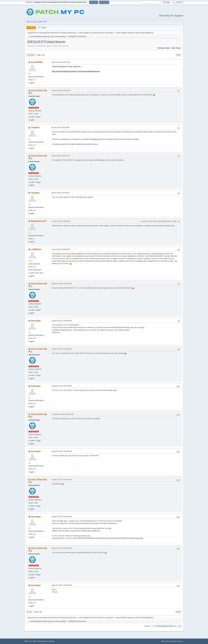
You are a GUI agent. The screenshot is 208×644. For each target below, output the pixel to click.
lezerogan (36, 321)
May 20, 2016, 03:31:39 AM (60, 193)
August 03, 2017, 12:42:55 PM (62, 480)
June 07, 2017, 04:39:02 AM (61, 221)
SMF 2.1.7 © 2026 (30, 641)
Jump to (147, 626)
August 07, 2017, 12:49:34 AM (62, 517)
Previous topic (164, 48)
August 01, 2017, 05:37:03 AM (62, 284)
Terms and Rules (171, 641)
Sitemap (52, 641)
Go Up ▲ (181, 641)
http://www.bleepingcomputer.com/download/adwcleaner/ (76, 71)
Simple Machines (42, 641)
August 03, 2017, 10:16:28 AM (62, 451)
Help (163, 641)
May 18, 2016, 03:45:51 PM (60, 127)
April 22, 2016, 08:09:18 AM (61, 62)
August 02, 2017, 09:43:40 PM (62, 386)
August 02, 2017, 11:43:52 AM (62, 349)
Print (178, 55)
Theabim (35, 128)
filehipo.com (97, 139)
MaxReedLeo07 (38, 221)
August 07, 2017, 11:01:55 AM (62, 585)
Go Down (31, 55)
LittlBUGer (36, 249)
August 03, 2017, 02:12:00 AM (64, 414)
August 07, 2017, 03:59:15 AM (62, 548)
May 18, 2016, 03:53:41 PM (60, 156)
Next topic (176, 48)
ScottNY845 (37, 62)
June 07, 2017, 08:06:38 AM (61, 249)
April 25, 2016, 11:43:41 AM (61, 90)
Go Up (29, 612)
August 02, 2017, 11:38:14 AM (62, 321)
